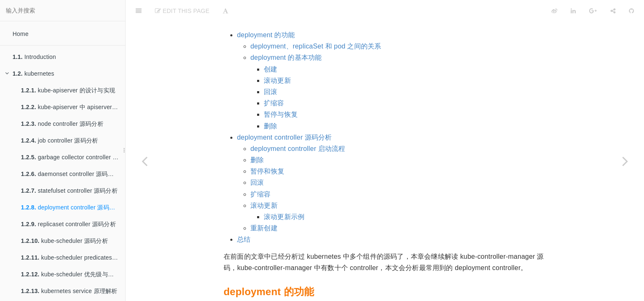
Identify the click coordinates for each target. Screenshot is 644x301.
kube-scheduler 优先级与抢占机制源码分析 (73, 274)
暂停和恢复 (267, 150)
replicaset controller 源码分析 (68, 224)
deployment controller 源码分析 (71, 207)
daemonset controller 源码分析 (70, 174)
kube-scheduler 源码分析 (64, 241)
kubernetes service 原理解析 (69, 291)
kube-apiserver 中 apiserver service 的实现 (73, 107)
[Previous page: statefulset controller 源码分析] (144, 161)
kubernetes (30, 74)
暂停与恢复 (281, 93)
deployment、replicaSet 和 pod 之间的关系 (316, 25)
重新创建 (264, 207)
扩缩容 (274, 82)
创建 (270, 48)
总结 (244, 218)
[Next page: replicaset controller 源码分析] (625, 161)
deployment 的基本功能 (286, 37)
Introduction (34, 57)
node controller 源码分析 (62, 124)
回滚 (270, 71)
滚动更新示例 (284, 196)
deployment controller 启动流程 (298, 128)
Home (21, 34)
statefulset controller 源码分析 (69, 191)
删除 (270, 105)
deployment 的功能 (266, 14)
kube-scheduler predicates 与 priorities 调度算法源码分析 (73, 258)
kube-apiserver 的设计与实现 (68, 90)
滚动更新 (277, 60)
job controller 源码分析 (59, 140)
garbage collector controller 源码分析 (73, 157)
